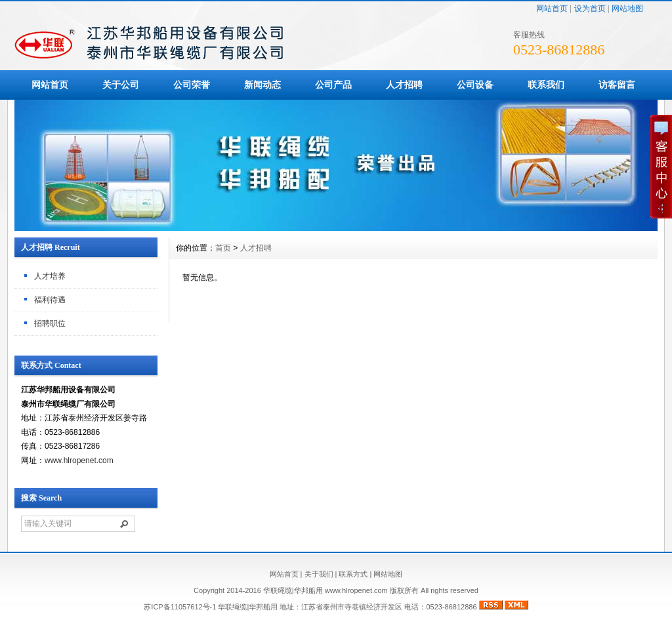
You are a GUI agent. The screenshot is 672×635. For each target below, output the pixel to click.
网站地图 (627, 9)
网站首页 (552, 9)
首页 (223, 248)
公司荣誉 (192, 85)
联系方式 (353, 574)
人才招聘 (404, 85)
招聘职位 (50, 323)
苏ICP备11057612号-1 (180, 607)
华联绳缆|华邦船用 (248, 607)
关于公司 (121, 85)
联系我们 (546, 85)
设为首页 (590, 9)
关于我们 (319, 574)
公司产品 (333, 85)
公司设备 (475, 85)
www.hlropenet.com (79, 461)
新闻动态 (262, 85)
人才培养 (50, 276)
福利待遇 (50, 300)
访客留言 (617, 85)
